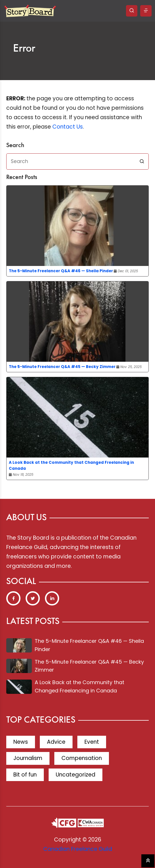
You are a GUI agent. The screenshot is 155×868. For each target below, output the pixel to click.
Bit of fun (25, 775)
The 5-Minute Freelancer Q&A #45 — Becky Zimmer (62, 367)
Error (24, 49)
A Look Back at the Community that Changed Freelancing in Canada (71, 465)
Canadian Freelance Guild (78, 849)
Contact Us (68, 127)
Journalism (28, 758)
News (21, 742)
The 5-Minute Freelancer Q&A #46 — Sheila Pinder (61, 271)
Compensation (82, 758)
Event (92, 742)
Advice (56, 742)
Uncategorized (76, 775)
